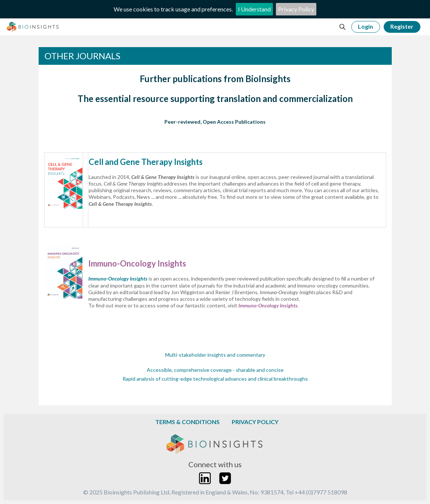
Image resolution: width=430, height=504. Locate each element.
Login (365, 26)
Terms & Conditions (187, 422)
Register (402, 26)
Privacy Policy (296, 9)
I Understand (254, 9)
